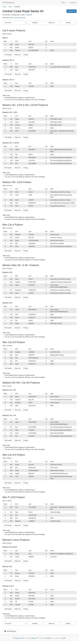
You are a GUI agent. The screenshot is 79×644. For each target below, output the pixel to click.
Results (35, 23)
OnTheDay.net (9, 3)
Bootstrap (48, 638)
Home (4, 7)
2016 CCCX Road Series (17, 18)
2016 (10, 7)
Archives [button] (73, 3)
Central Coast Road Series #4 (23, 11)
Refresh (72, 11)
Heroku (64, 638)
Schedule (29, 15)
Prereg (68, 23)
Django (33, 638)
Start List (51, 23)
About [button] (64, 3)
